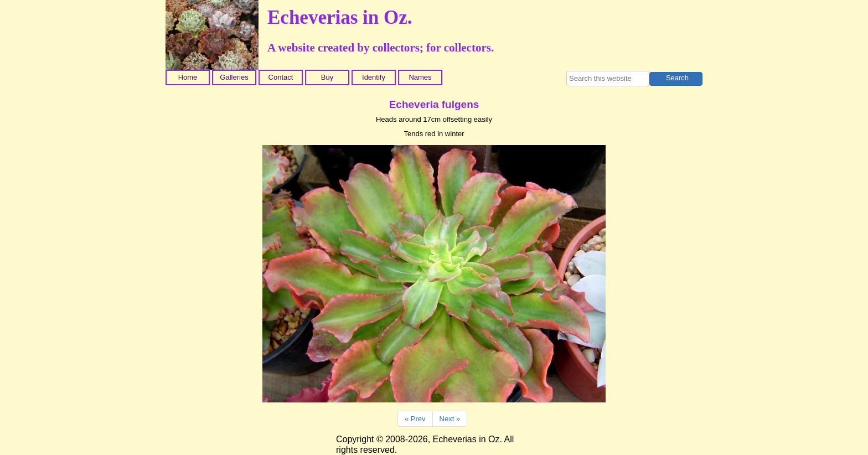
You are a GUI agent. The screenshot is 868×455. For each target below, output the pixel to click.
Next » (450, 419)
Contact (281, 77)
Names (420, 77)
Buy (327, 77)
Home (188, 77)
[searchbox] (608, 79)
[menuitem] (189, 77)
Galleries (234, 77)
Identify (374, 77)
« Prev (415, 419)
